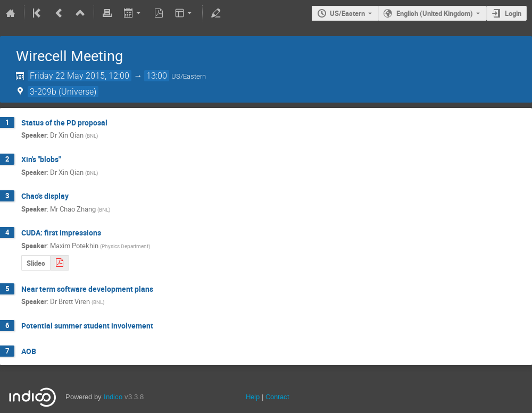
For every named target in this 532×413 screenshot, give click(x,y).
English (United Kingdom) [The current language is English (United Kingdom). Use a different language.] (435, 13)
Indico (113, 397)
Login (513, 13)
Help (253, 397)
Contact (277, 397)
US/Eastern (347, 13)
